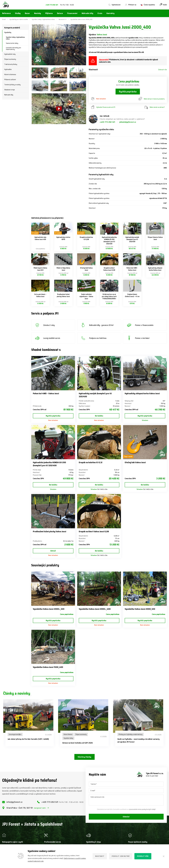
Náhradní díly (9, 95)
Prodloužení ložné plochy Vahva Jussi (63, 295)
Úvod (4, 19)
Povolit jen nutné (121, 856)
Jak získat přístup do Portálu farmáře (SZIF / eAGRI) (28, 739)
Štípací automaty (10, 59)
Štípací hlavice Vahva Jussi (155, 238)
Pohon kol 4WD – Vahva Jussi (132, 269)
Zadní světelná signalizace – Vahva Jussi (86, 296)
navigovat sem (40, 808)
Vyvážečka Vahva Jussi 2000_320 (140, 609)
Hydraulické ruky (10, 54)
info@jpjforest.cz (14, 802)
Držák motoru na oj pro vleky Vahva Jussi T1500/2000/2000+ (109, 296)
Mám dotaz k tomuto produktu (152, 99)
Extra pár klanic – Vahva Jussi (40, 295)
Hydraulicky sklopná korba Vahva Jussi (155, 269)
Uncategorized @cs (15, 734)
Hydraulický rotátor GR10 (63, 238)
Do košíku (99, 416)
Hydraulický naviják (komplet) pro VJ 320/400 (132, 239)
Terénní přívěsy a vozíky (12, 85)
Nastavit (100, 856)
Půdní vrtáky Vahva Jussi (63, 269)
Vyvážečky (8, 32)
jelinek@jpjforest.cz (128, 122)
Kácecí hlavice (68, 734)
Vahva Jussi (102, 34)
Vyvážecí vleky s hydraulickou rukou (43, 19)
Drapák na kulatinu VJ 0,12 (91, 462)
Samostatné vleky (12, 43)
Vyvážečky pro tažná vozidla (19, 19)
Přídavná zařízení (10, 80)
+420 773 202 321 (52, 5)
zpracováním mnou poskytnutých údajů (142, 809)
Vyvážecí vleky (68, 738)
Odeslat (126, 817)
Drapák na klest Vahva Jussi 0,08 (109, 269)
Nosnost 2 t (63, 19)
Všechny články (84, 757)
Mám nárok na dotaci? (154, 107)
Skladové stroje (10, 90)
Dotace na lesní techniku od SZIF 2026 (78, 743)
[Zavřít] (164, 856)
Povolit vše (143, 856)
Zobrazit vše (162, 70)
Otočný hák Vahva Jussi (86, 269)
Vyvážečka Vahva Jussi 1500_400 (48, 667)
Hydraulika (8, 69)
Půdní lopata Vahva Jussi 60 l (40, 269)
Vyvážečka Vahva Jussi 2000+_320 (49, 609)
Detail (53, 551)
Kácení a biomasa (10, 74)
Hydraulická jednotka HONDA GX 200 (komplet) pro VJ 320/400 (109, 240)
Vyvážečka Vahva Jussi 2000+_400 (95, 609)
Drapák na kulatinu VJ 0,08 (86, 238)
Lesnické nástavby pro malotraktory (13, 49)
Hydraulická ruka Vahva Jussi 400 (40, 238)
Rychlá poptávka (128, 92)
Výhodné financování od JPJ (103, 107)
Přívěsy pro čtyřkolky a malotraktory (131, 734)
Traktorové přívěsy (11, 64)
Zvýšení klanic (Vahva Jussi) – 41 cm (132, 295)
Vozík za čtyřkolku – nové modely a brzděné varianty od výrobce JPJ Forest (138, 740)
